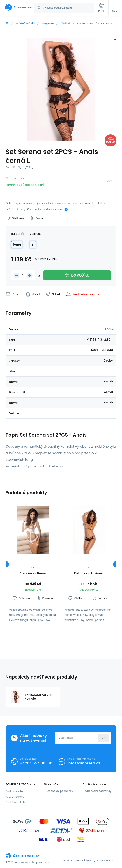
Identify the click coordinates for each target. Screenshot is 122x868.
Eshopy (67, 860)
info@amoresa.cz (84, 763)
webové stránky (85, 860)
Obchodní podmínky (60, 791)
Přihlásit (104, 738)
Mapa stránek (41, 862)
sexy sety (48, 24)
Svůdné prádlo (25, 24)
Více (61, 210)
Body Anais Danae (33, 573)
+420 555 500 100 (36, 763)
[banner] (17, 7)
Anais (109, 329)
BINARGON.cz (108, 860)
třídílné (65, 24)
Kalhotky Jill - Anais (89, 573)
